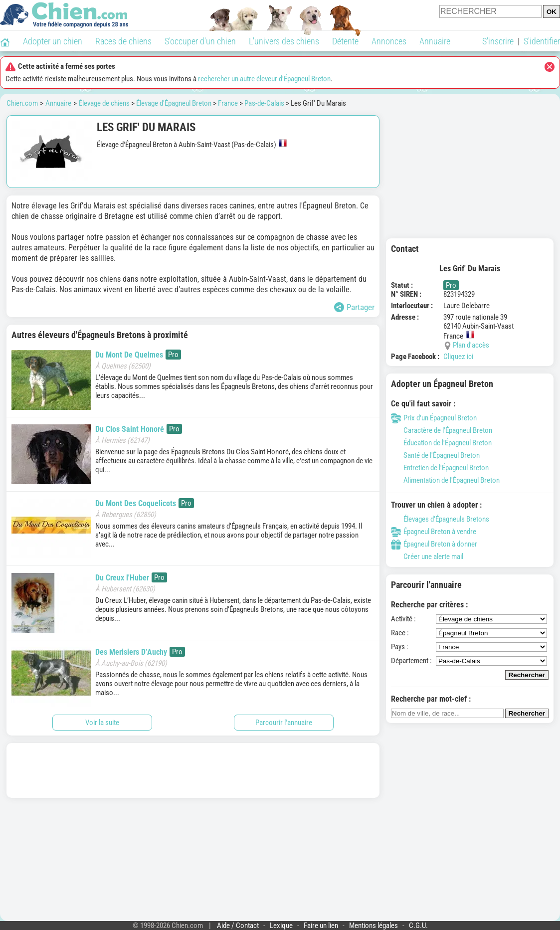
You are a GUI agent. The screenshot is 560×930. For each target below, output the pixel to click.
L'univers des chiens (284, 41)
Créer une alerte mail (427, 557)
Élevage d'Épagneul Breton (174, 103)
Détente (345, 41)
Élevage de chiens (104, 103)
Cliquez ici (458, 357)
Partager (354, 307)
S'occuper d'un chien (200, 41)
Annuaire (435, 41)
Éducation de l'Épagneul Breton (441, 443)
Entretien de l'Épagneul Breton (440, 468)
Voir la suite (102, 723)
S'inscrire (498, 41)
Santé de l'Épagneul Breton (435, 455)
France (228, 103)
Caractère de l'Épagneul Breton (442, 430)
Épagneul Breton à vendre (434, 532)
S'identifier (542, 41)
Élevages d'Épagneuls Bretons (440, 519)
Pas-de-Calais (264, 103)
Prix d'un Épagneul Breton (434, 418)
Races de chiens (123, 41)
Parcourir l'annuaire (284, 723)
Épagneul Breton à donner (434, 544)
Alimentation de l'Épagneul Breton (445, 480)
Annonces (389, 41)
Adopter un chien (53, 41)
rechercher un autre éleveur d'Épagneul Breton (264, 79)
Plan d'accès (471, 345)
